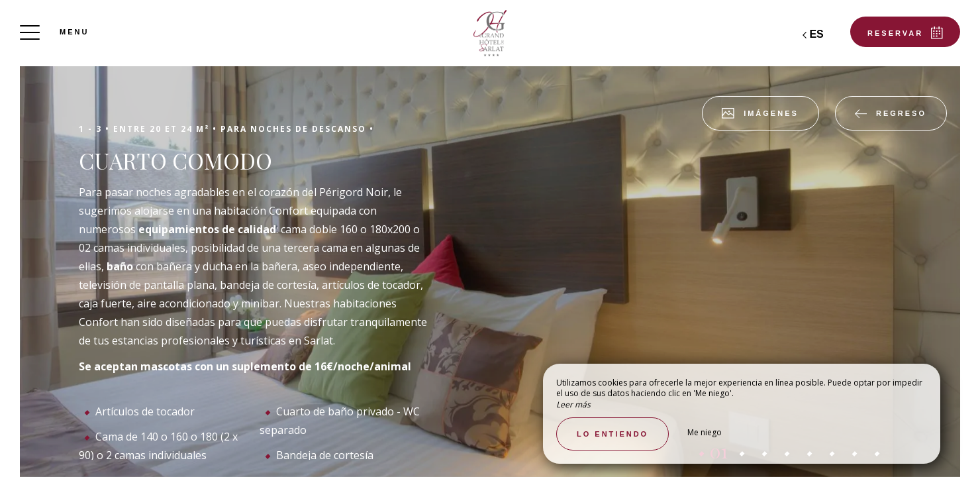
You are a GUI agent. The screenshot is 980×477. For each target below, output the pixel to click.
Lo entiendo (612, 434)
